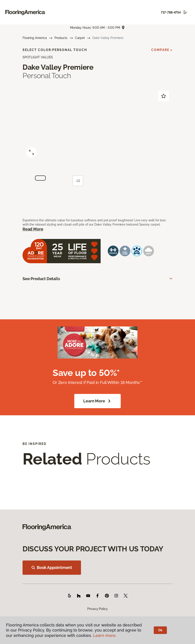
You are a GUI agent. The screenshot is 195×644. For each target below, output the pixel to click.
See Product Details (41, 279)
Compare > (162, 50)
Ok (160, 630)
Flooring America (35, 38)
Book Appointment (52, 568)
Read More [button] (33, 229)
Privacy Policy (97, 609)
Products (61, 38)
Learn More (97, 401)
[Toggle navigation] (185, 12)
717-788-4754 (171, 12)
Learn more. (105, 635)
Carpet (80, 38)
